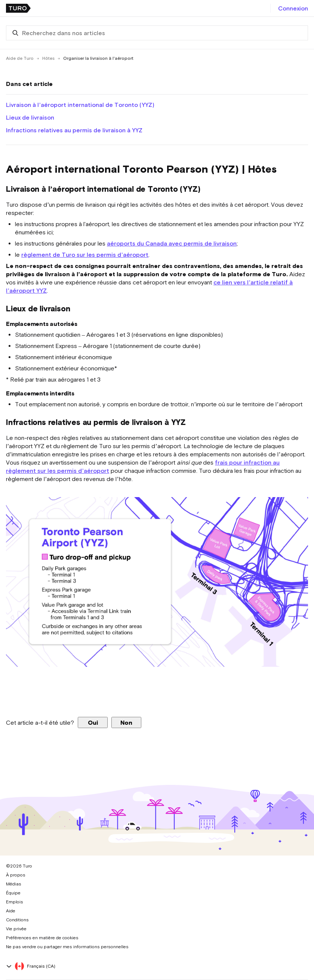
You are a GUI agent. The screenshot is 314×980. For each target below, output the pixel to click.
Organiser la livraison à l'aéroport (98, 58)
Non (126, 722)
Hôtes (48, 58)
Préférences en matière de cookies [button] (42, 938)
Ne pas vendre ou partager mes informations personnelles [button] (67, 947)
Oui (93, 722)
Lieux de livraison (30, 117)
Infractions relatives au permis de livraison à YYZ (74, 130)
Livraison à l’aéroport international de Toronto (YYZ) (80, 105)
